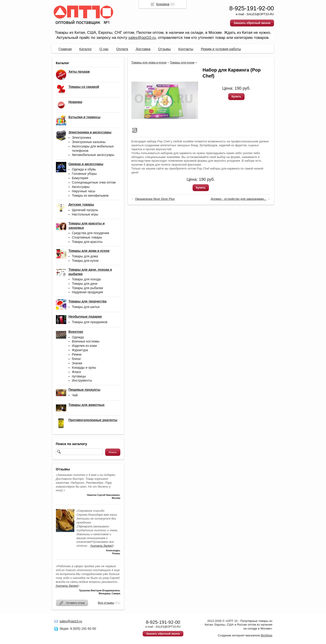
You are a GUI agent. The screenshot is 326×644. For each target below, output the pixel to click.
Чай (75, 395)
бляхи (76, 359)
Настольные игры (85, 214)
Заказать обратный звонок (252, 23)
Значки (77, 363)
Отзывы (164, 49)
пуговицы (79, 376)
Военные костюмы (86, 341)
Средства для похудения (91, 233)
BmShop (267, 635)
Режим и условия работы (221, 49)
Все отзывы (106, 603)
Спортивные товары (87, 237)
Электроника (82, 138)
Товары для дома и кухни (149, 62)
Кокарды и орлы (84, 368)
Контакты (186, 49)
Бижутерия (80, 178)
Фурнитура (80, 350)
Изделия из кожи (84, 346)
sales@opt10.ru (142, 38)
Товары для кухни (85, 261)
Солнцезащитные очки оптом (94, 182)
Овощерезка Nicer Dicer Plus (155, 199)
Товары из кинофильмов (90, 195)
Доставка (143, 49)
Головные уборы (84, 174)
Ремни (77, 354)
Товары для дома (85, 256)
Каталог (86, 49)
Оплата (122, 49)
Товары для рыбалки (88, 288)
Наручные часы (84, 191)
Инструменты (82, 380)
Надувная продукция (88, 292)
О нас (104, 49)
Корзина (163, 4)
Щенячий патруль (85, 210)
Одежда (78, 337)
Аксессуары (81, 187)
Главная (65, 49)
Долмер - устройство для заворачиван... (239, 199)
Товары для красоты (87, 242)
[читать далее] (101, 546)
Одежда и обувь (84, 169)
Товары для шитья (86, 307)
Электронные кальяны (89, 142)
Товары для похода (86, 279)
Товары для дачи (85, 284)
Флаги (76, 372)
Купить (237, 97)
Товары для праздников (90, 322)
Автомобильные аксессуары (93, 155)
